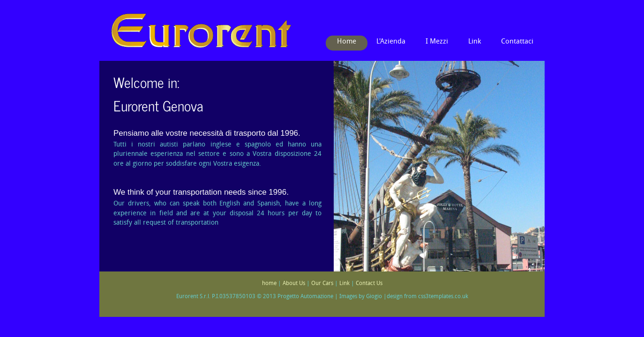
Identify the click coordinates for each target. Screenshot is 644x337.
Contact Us (369, 284)
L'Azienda (391, 42)
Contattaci (517, 42)
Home (347, 42)
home (269, 284)
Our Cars (322, 284)
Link (475, 42)
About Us (294, 284)
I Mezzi (437, 42)
